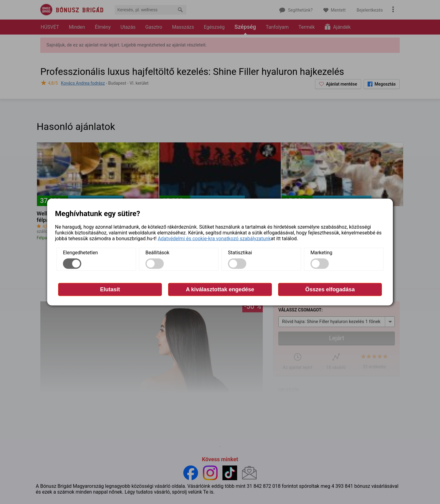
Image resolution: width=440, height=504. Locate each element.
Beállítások (157, 253)
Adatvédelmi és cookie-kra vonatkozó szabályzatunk (214, 239)
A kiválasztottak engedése (220, 289)
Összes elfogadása (330, 289)
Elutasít (110, 289)
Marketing (321, 253)
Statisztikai (240, 253)
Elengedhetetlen (80, 253)
